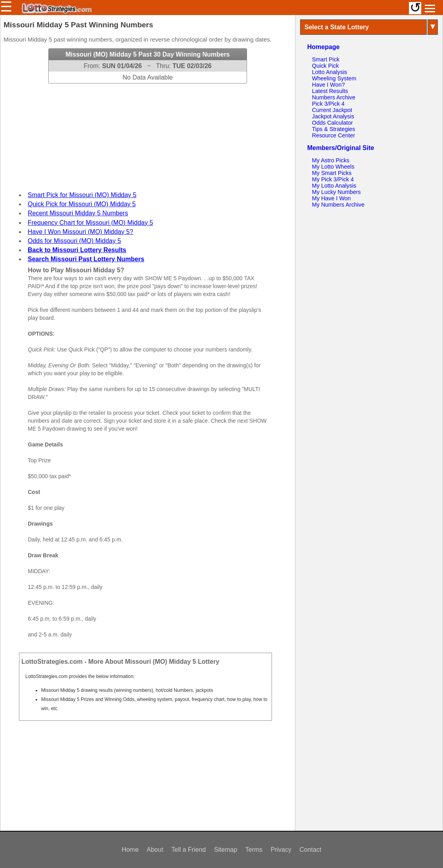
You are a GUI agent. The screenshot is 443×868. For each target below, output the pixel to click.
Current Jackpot (332, 110)
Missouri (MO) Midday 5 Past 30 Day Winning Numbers (147, 54)
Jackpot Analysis (333, 116)
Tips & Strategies (334, 129)
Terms (254, 850)
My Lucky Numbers (336, 192)
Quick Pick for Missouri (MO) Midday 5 (82, 204)
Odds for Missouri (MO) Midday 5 (74, 241)
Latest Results (330, 91)
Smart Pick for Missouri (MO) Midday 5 (82, 195)
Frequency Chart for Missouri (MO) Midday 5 (90, 223)
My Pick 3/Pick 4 (333, 179)
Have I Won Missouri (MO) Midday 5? (80, 232)
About (155, 850)
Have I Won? (328, 85)
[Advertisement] (148, 133)
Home (130, 850)
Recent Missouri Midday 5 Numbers (78, 213)
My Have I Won (331, 198)
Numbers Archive (334, 97)
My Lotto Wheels (333, 167)
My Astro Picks (331, 160)
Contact (310, 850)
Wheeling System (334, 78)
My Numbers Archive (338, 205)
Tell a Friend (189, 850)
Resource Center (334, 135)
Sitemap (225, 850)
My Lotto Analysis (334, 186)
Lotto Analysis (330, 72)
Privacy (281, 850)
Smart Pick (326, 59)
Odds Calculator (332, 123)
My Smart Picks (332, 173)
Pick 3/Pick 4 (328, 104)
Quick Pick (325, 66)
